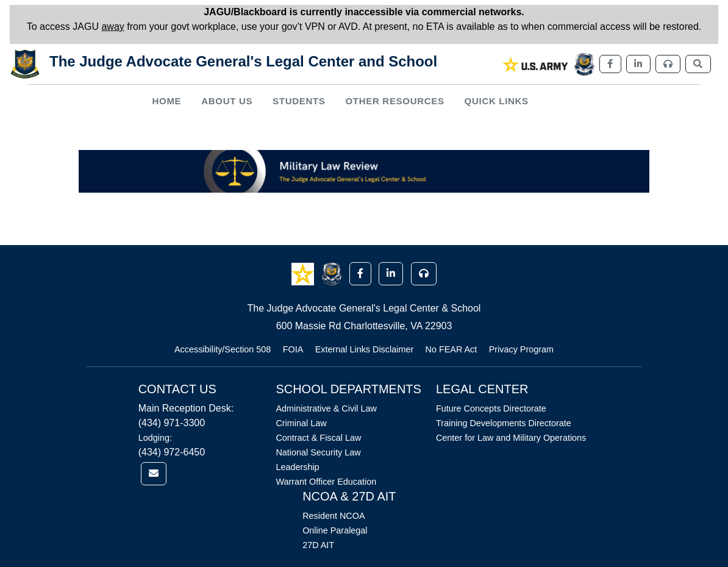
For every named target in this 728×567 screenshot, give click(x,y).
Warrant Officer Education (326, 482)
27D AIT (318, 545)
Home (166, 101)
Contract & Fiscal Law (318, 438)
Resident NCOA (334, 516)
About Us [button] (227, 101)
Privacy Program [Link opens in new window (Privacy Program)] (521, 349)
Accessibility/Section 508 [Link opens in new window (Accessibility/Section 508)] (223, 349)
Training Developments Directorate (504, 423)
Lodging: (155, 438)
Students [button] (299, 101)
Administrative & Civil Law (326, 408)
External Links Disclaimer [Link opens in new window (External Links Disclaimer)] (365, 349)
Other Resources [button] (394, 101)
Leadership (297, 467)
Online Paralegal (335, 530)
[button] (304, 273)
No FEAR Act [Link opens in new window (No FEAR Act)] (451, 349)
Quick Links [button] (497, 101)
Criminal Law (301, 423)
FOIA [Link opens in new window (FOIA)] (293, 349)
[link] (536, 64)
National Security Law (318, 452)
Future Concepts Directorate (491, 408)
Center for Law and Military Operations (511, 438)
